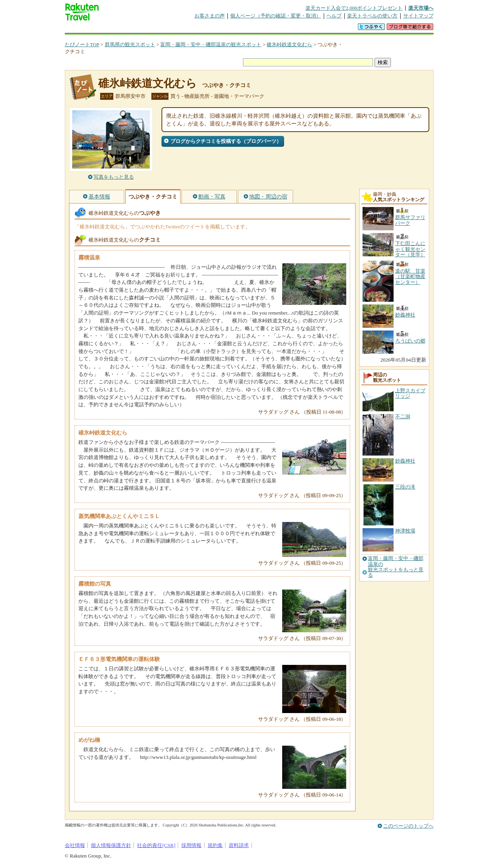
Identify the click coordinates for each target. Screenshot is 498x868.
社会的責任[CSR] (156, 845)
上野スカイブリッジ (410, 393)
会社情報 (75, 845)
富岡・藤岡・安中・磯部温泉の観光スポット (211, 44)
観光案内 (251, 29)
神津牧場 (405, 531)
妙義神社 (405, 461)
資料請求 (239, 845)
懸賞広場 (156, 29)
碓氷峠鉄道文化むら (289, 44)
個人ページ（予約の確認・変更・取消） (276, 16)
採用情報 (191, 845)
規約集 (215, 845)
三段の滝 (405, 487)
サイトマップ (418, 16)
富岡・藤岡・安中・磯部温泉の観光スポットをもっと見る (396, 567)
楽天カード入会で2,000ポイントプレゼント (354, 8)
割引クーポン (187, 29)
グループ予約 (219, 29)
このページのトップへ (408, 826)
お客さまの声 (210, 16)
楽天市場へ (421, 8)
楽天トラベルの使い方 (372, 16)
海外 (124, 29)
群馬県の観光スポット (130, 44)
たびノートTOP (82, 44)
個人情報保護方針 (111, 845)
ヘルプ (334, 16)
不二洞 (403, 417)
